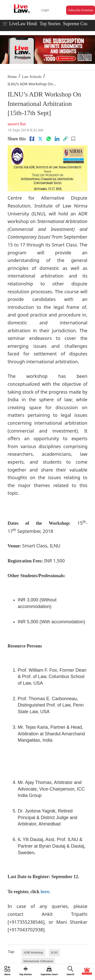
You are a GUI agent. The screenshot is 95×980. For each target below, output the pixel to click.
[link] (65, 139)
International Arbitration (38, 961)
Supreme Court (77, 24)
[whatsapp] (49, 139)
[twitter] (40, 139)
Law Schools (32, 77)
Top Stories (50, 24)
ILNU (55, 953)
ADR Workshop (33, 953)
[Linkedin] (57, 139)
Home (12, 77)
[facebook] (32, 139)
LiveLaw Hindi (23, 24)
